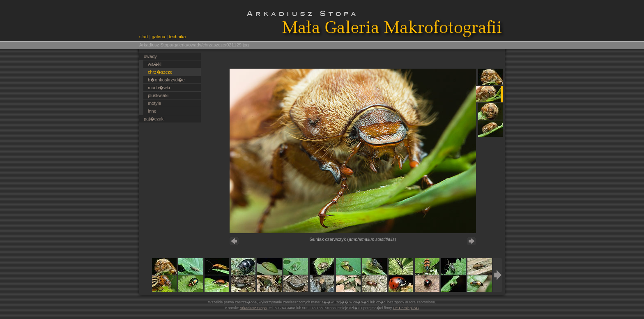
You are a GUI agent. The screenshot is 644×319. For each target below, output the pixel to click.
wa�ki (155, 64)
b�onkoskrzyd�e (166, 80)
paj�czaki (154, 119)
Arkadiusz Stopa (253, 308)
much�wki (159, 88)
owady (150, 56)
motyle (154, 103)
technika (177, 37)
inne (152, 111)
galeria (158, 37)
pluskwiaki (158, 95)
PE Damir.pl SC (406, 308)
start (144, 37)
